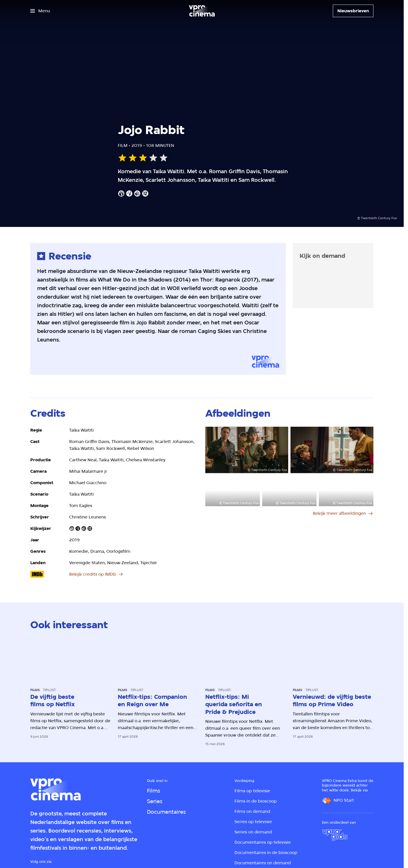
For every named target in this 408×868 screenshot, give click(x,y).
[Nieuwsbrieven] (353, 11)
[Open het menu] (40, 11)
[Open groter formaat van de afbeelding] (247, 450)
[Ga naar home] (202, 11)
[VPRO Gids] (335, 835)
